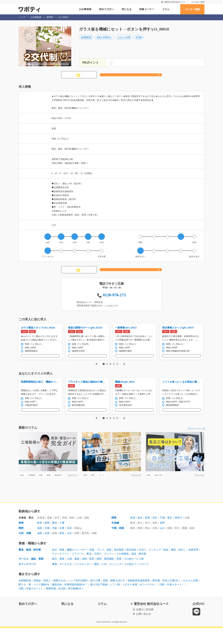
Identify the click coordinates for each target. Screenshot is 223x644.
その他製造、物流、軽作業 (131, 569)
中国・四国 (118, 544)
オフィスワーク (27, 580)
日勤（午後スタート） (31, 604)
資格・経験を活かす (114, 596)
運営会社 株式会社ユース (175, 2)
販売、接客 (58, 575)
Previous (96, 368)
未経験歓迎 (86, 41)
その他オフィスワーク (137, 580)
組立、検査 (58, 565)
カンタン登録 (192, 9)
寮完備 (156, 596)
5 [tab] (117, 368)
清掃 (84, 575)
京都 (47, 544)
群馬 (147, 533)
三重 (62, 539)
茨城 (133, 533)
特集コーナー (147, 9)
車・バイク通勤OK (39, 600)
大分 (69, 549)
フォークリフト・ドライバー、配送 (72, 569)
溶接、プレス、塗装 (100, 565)
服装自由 (57, 600)
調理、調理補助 (105, 575)
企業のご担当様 (145, 625)
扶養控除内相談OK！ (76, 600)
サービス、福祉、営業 (31, 575)
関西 (21, 544)
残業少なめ (59, 596)
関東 (114, 533)
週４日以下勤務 (99, 600)
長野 (162, 539)
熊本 (62, 549)
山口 (162, 544)
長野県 (50, 17)
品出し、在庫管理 (188, 565)
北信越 (115, 539)
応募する (131, 75)
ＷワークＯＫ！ (148, 600)
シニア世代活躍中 (78, 596)
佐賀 (47, 549)
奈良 (69, 544)
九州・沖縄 (25, 549)
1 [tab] (104, 368)
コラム (166, 9)
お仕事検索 (85, 9)
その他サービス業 (134, 575)
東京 (170, 533)
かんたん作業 (124, 41)
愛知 (55, 539)
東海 (21, 539)
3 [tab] (110, 368)
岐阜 (40, 539)
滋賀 (40, 544)
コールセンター (83, 580)
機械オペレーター (77, 565)
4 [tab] (114, 368)
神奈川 (178, 533)
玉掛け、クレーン (104, 569)
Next (124, 368)
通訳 (97, 580)
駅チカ (22, 600)
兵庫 (62, 544)
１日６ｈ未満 (130, 600)
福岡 (40, 549)
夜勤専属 (51, 604)
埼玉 (155, 533)
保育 (92, 575)
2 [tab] (107, 368)
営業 (119, 575)
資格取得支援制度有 (139, 596)
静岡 (47, 539)
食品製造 (119, 565)
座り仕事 (95, 596)
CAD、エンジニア (112, 580)
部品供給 (131, 565)
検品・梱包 (170, 565)
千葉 (162, 533)
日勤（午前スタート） (172, 600)
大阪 (55, 544)
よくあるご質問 (198, 2)
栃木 (140, 533)
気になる (127, 9)
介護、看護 (73, 575)
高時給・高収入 (42, 596)
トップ (22, 17)
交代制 (139, 41)
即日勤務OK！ (76, 604)
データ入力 (66, 580)
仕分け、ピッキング (150, 565)
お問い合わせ (144, 630)
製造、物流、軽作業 (30, 565)
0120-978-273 (114, 295)
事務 (55, 580)
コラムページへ (195, 437)
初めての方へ (107, 9)
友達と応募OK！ (105, 41)
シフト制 (115, 600)
